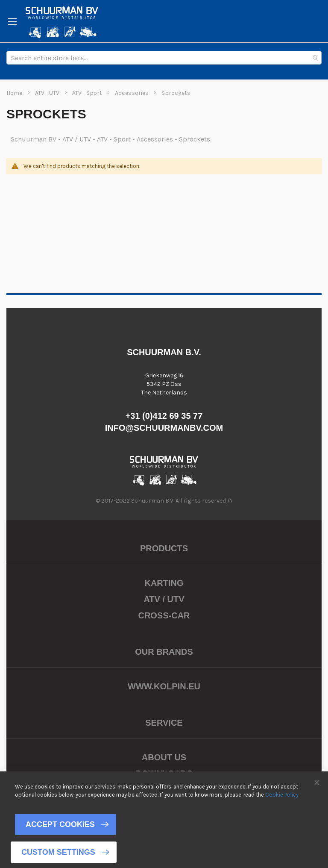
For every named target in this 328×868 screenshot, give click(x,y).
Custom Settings (58, 852)
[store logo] (62, 22)
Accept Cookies (60, 824)
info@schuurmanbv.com (164, 428)
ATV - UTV (48, 93)
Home (15, 93)
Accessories (132, 93)
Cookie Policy (282, 794)
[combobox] (164, 58)
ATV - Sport (88, 93)
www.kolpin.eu (164, 686)
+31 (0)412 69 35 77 (164, 416)
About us (164, 757)
